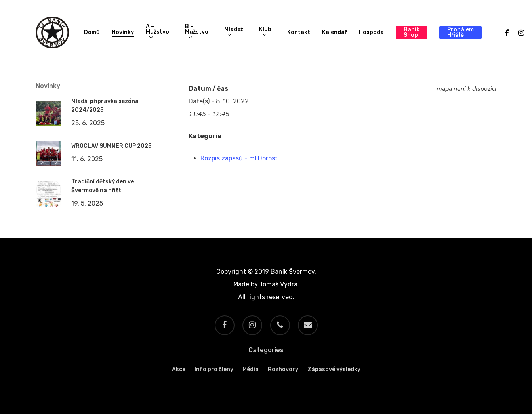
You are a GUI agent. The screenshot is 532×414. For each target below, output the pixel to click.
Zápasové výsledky (334, 369)
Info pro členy (214, 369)
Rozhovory (283, 369)
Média (251, 369)
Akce (179, 369)
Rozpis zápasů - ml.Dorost (239, 158)
